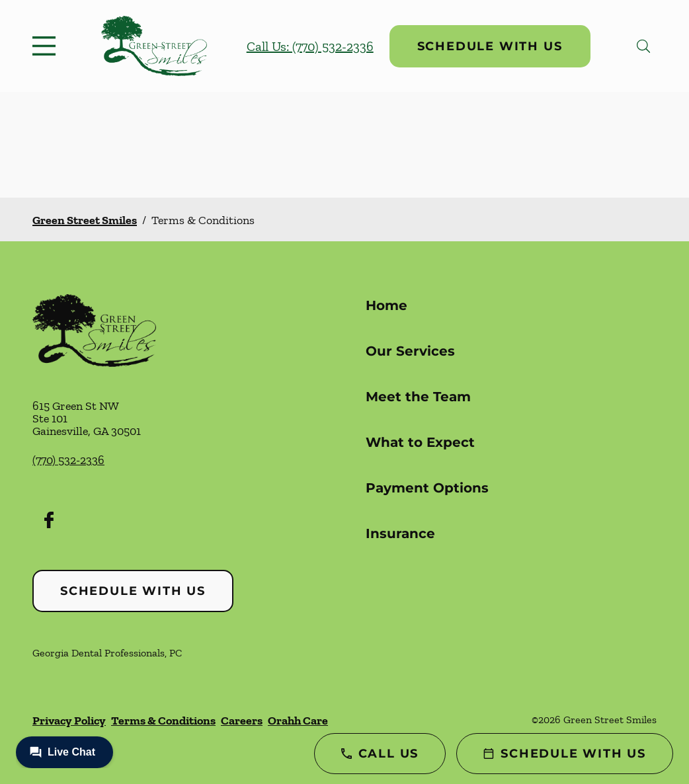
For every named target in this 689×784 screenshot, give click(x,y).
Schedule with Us (490, 46)
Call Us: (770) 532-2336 (310, 46)
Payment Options (427, 488)
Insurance (400, 533)
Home (386, 305)
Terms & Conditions (163, 721)
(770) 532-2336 (68, 460)
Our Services (410, 351)
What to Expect (420, 442)
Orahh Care (298, 721)
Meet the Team (418, 397)
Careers (242, 721)
